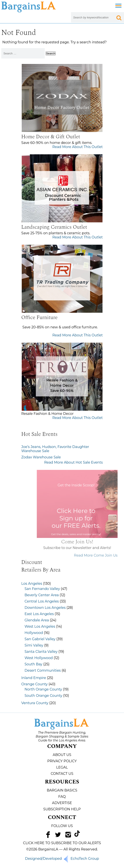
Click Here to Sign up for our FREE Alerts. (85, 518)
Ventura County (35, 703)
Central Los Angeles (42, 601)
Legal (62, 767)
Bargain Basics (62, 790)
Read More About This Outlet (78, 147)
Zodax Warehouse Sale (41, 457)
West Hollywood (39, 658)
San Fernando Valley (42, 589)
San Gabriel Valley (40, 639)
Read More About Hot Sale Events (73, 462)
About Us (62, 755)
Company (62, 746)
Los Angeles (32, 584)
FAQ (62, 797)
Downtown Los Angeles (45, 608)
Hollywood (34, 633)
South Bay (33, 664)
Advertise (62, 803)
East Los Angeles (39, 614)
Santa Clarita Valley (41, 652)
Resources (62, 782)
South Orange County (43, 696)
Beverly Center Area (42, 595)
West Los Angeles (40, 626)
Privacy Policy (62, 761)
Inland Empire (34, 678)
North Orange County (43, 689)
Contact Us (62, 774)
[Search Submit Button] (119, 17)
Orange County (34, 684)
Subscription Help (62, 809)
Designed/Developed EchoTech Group (62, 859)
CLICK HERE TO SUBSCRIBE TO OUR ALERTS (62, 843)
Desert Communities (43, 670)
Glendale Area (37, 620)
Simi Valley (34, 645)
